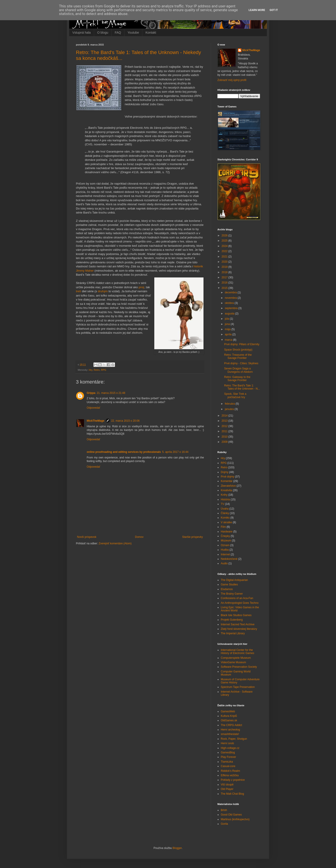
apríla (229, 334)
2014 (225, 416)
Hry (91, 370)
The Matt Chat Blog (232, 794)
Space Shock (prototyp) (238, 350)
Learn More (257, 10)
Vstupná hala (82, 33)
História (225, 499)
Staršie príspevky (192, 537)
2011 (225, 431)
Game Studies (229, 584)
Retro (97, 370)
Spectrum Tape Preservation (238, 687)
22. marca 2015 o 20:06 (125, 421)
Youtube (133, 33)
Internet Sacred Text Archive (238, 624)
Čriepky (225, 536)
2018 (225, 272)
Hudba (225, 550)
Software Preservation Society (239, 667)
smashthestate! (230, 734)
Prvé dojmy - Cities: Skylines (241, 363)
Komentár (227, 481)
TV (222, 504)
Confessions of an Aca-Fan (237, 598)
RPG (104, 370)
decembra (231, 292)
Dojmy (225, 472)
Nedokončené (229, 559)
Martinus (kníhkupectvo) (235, 819)
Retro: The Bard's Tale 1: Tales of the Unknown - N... (242, 387)
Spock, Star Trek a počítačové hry (235, 395)
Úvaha (225, 509)
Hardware (227, 532)
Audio (224, 563)
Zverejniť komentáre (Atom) (115, 543)
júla (227, 319)
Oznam (225, 545)
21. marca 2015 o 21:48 (111, 393)
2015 (225, 288)
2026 (225, 236)
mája (228, 329)
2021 (225, 257)
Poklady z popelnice (233, 780)
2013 (225, 421)
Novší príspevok (87, 537)
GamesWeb (228, 711)
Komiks (225, 518)
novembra (231, 298)
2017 (225, 277)
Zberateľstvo (228, 486)
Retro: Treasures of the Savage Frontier (238, 356)
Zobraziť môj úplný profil (232, 80)
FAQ (118, 33)
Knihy (224, 495)
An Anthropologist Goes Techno (240, 603)
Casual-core (228, 766)
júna (228, 324)
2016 (225, 283)
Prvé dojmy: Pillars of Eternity (242, 344)
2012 (225, 426)
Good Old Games (231, 815)
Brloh (224, 810)
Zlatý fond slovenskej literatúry (239, 629)
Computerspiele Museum (236, 658)
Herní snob (227, 743)
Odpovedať (93, 408)
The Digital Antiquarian (234, 580)
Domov (139, 537)
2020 (225, 262)
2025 (225, 241)
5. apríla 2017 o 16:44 (175, 452)
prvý (141, 287)
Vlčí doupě (227, 785)
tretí (78, 291)
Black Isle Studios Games (236, 615)
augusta (230, 314)
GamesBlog (228, 752)
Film (223, 527)
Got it (274, 10)
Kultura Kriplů (229, 716)
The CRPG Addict (231, 725)
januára (230, 409)
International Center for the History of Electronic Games (238, 652)
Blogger (177, 848)
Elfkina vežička (230, 775)
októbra (230, 303)
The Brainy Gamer (232, 594)
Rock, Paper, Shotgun (234, 739)
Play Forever (228, 757)
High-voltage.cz (230, 748)
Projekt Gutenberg (232, 620)
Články (225, 513)
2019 (225, 267)
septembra (232, 308)
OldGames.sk (229, 720)
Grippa (91, 393)
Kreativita (226, 490)
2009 (225, 442)
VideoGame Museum (233, 662)
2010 (225, 437)
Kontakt (151, 33)
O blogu (103, 33)
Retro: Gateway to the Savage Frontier (237, 379)
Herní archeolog (230, 730)
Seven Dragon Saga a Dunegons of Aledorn (238, 370)
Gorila (224, 824)
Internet (225, 554)
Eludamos (227, 589)
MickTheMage (96, 421)
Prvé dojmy (228, 477)
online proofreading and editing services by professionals (124, 452)
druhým (103, 291)
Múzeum (226, 541)
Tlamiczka (227, 762)
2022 (225, 251)
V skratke (226, 522)
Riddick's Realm (230, 771)
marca (229, 340)
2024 (225, 246)
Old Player (227, 789)
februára (230, 404)
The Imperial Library (233, 633)
